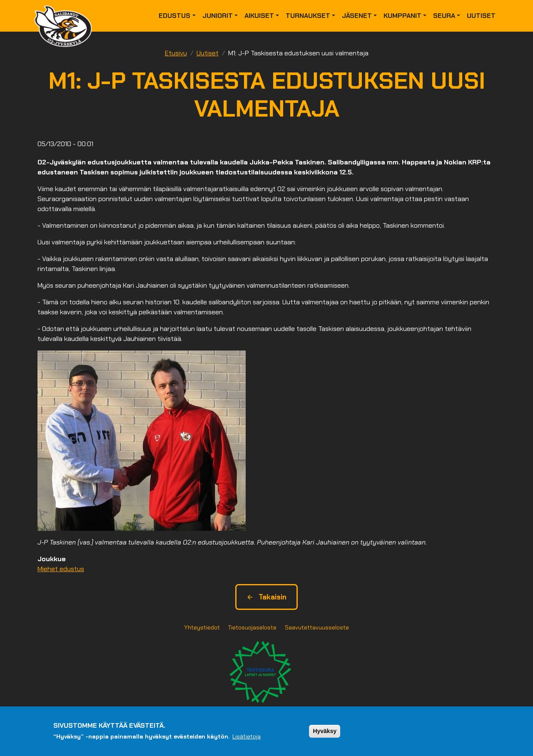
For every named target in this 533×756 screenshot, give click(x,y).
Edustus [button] (174, 16)
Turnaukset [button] (308, 16)
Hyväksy (325, 731)
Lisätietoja (247, 736)
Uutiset (481, 16)
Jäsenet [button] (357, 16)
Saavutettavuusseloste (317, 627)
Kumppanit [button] (402, 16)
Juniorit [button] (218, 16)
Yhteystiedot (202, 627)
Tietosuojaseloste (252, 627)
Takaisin (266, 597)
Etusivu (176, 53)
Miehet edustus (61, 569)
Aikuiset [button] (259, 16)
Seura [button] (444, 16)
